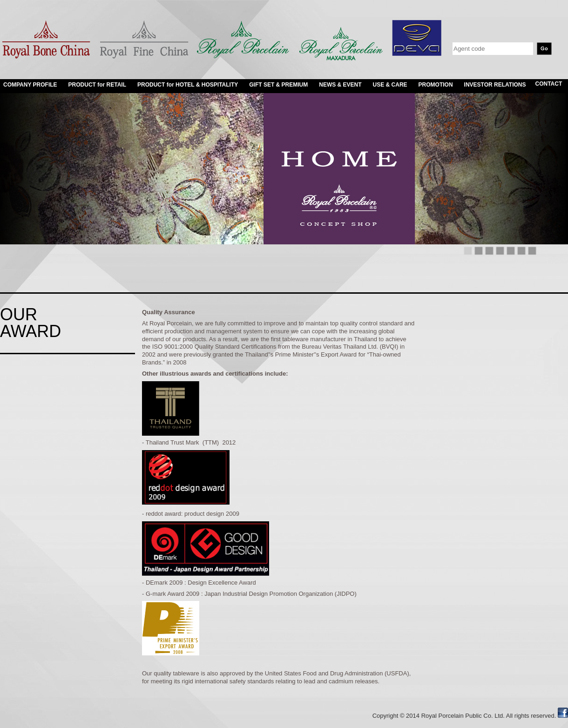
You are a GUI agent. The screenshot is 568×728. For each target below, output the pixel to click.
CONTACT (549, 84)
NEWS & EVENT (340, 85)
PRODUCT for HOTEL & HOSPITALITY (188, 85)
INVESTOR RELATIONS (495, 85)
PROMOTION (436, 85)
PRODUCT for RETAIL (97, 85)
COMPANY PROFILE (30, 85)
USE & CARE (390, 85)
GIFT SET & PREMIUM (278, 85)
